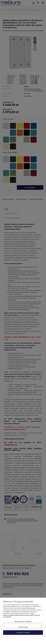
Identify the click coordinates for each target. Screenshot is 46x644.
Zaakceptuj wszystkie (23, 633)
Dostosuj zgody (23, 627)
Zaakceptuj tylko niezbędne (23, 621)
